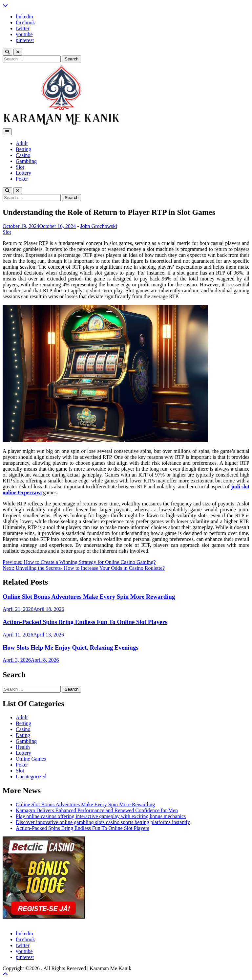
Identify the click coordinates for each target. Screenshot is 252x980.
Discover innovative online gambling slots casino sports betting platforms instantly (103, 822)
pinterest (25, 40)
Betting (23, 149)
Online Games (31, 759)
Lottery (23, 173)
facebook (25, 22)
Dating (23, 735)
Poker (22, 179)
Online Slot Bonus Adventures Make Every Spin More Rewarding (89, 597)
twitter (23, 28)
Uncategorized (31, 777)
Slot (20, 167)
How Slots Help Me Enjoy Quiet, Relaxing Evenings (71, 647)
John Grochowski (98, 226)
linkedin (24, 17)
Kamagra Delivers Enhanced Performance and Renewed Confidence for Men (97, 810)
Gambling (26, 161)
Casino (23, 155)
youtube (24, 34)
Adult (22, 143)
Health (23, 747)
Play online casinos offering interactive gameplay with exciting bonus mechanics (101, 816)
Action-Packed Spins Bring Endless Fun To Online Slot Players (85, 622)
